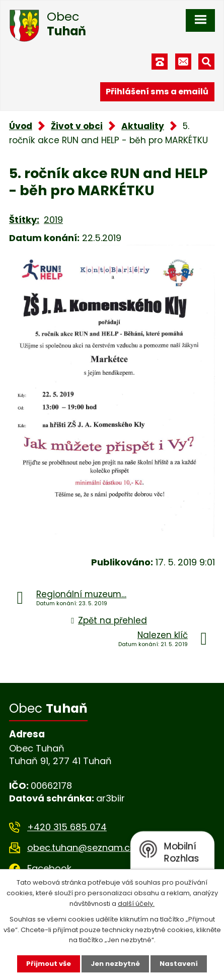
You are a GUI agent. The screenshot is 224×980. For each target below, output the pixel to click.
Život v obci (77, 126)
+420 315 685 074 (67, 827)
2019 (53, 220)
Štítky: (24, 220)
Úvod (21, 126)
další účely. (136, 904)
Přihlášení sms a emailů (157, 92)
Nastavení (179, 964)
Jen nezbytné (115, 964)
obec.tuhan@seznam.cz (81, 848)
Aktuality (143, 126)
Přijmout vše (49, 964)
